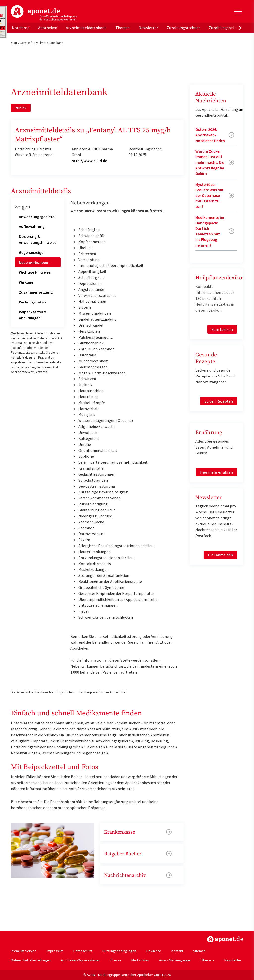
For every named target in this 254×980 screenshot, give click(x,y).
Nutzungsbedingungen (119, 951)
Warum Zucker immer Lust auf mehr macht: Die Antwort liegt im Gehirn (210, 162)
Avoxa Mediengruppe (175, 960)
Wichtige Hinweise (35, 272)
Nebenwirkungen (33, 262)
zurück (21, 108)
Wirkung (26, 282)
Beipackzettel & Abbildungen (33, 315)
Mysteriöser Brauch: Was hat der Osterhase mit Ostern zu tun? (210, 195)
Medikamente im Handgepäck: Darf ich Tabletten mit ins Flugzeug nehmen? (210, 231)
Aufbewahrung (32, 226)
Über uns (208, 960)
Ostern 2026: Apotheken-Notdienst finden (210, 135)
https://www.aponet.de (225, 939)
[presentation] (240, 28)
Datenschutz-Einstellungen (31, 960)
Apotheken (48, 28)
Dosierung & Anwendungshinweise (38, 239)
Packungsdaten (32, 302)
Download (154, 951)
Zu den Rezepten (219, 401)
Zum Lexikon (222, 329)
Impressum (55, 951)
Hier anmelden (220, 555)
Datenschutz (83, 951)
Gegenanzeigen (32, 252)
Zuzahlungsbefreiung (227, 28)
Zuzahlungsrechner (183, 28)
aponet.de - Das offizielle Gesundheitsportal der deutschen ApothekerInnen (44, 13)
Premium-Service (24, 951)
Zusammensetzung (36, 292)
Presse (116, 960)
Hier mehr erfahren (217, 472)
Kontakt (177, 951)
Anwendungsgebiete (37, 217)
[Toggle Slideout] (238, 11)
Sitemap (199, 951)
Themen (123, 28)
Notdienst (21, 28)
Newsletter (148, 28)
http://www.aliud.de (89, 161)
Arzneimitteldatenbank (86, 28)
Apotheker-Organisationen (81, 960)
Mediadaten (140, 960)
